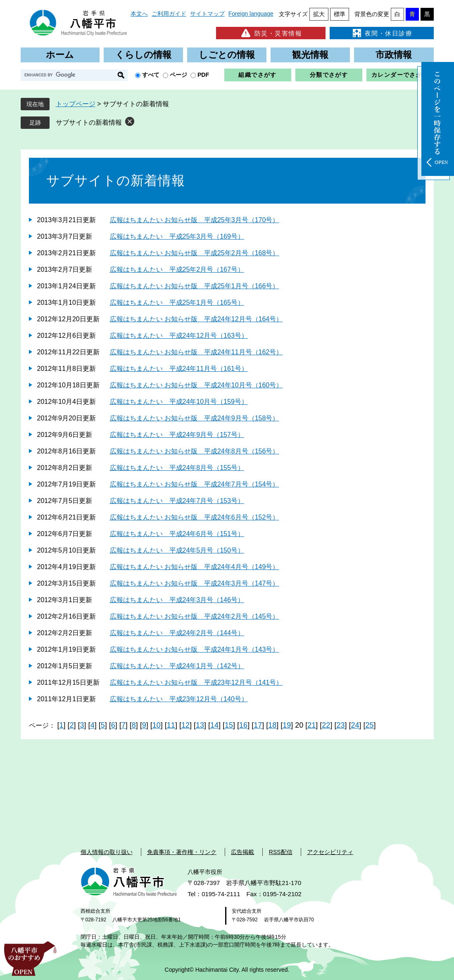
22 (326, 725)
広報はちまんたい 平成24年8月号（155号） (177, 468)
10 (157, 725)
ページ (178, 75)
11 (171, 725)
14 (214, 725)
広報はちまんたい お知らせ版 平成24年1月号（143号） (195, 649)
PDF (203, 75)
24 (355, 725)
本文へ (139, 14)
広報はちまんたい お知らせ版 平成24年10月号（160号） (196, 385)
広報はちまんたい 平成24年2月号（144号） (177, 633)
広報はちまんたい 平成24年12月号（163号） (179, 336)
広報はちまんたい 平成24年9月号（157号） (177, 435)
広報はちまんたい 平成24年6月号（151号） (177, 534)
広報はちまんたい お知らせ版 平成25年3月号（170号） (195, 220)
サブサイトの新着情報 (89, 122)
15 (229, 725)
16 (243, 725)
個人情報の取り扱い (107, 852)
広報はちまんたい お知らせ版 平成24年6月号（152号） (195, 517)
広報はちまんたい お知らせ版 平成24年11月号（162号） (196, 352)
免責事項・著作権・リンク (182, 852)
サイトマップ (207, 14)
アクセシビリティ (330, 852)
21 (311, 725)
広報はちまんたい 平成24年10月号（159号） (179, 402)
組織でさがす (257, 75)
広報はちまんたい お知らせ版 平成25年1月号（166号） (195, 286)
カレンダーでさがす (400, 75)
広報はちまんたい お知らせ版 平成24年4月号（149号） (195, 567)
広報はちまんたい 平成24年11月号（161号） (179, 369)
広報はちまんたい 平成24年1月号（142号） (177, 666)
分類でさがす (329, 75)
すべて (151, 75)
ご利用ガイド (169, 14)
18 (272, 725)
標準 (340, 14)
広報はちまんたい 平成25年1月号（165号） (177, 303)
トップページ (76, 104)
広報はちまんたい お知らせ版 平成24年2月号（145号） (195, 616)
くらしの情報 (143, 55)
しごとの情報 (227, 55)
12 (185, 725)
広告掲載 (242, 852)
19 (287, 725)
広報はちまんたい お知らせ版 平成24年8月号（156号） (195, 451)
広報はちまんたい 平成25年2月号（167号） (177, 269)
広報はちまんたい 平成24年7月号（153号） (177, 501)
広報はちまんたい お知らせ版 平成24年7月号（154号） (195, 484)
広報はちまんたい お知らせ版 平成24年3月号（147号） (195, 583)
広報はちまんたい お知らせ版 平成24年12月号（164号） (196, 319)
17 (258, 725)
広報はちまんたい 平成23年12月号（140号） (179, 699)
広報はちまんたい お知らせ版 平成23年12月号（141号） (196, 682)
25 (369, 725)
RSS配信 (281, 852)
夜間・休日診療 (382, 33)
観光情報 (310, 55)
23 (340, 725)
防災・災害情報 (271, 33)
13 (200, 725)
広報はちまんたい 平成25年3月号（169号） (177, 236)
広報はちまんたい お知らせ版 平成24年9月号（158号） (195, 418)
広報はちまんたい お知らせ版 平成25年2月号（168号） (195, 253)
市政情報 (394, 55)
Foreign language (251, 14)
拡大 (319, 14)
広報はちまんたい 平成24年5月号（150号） (177, 550)
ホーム (60, 55)
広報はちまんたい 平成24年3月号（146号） (177, 600)
